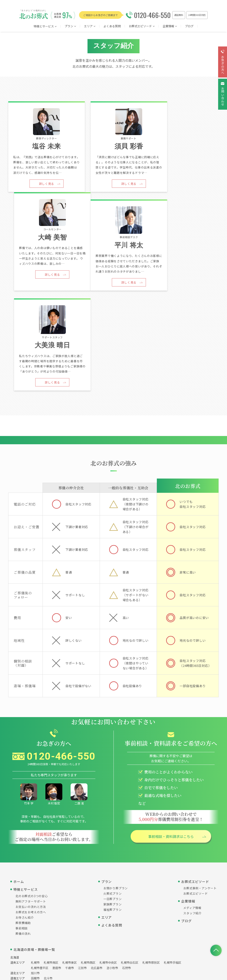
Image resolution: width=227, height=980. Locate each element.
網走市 (82, 896)
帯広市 (70, 896)
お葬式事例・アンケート (200, 800)
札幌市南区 (51, 875)
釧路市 (95, 896)
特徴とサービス (45, 27)
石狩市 (127, 880)
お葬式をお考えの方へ (31, 824)
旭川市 (35, 885)
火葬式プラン (113, 806)
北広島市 (97, 880)
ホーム (19, 794)
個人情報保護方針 (102, 926)
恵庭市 (57, 880)
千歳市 (70, 880)
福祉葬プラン (113, 822)
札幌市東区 (70, 875)
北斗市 (48, 890)
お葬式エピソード (142, 26)
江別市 (82, 880)
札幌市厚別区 (151, 875)
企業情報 (170, 26)
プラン (70, 26)
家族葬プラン (113, 816)
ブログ (189, 26)
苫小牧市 (112, 880)
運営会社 (80, 926)
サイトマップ (126, 926)
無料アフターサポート (31, 814)
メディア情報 (192, 820)
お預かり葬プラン (116, 800)
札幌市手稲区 (173, 875)
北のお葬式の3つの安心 (32, 808)
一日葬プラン (113, 811)
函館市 (35, 890)
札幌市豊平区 (40, 880)
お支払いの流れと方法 (31, 819)
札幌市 (35, 875)
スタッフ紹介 (192, 825)
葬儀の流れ (23, 846)
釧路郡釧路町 (52, 896)
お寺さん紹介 (25, 830)
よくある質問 (112, 26)
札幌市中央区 (108, 875)
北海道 (15, 870)
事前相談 (22, 840)
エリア (106, 829)
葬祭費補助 (23, 835)
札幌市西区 (88, 875)
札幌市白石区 (130, 875)
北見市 (35, 896)
